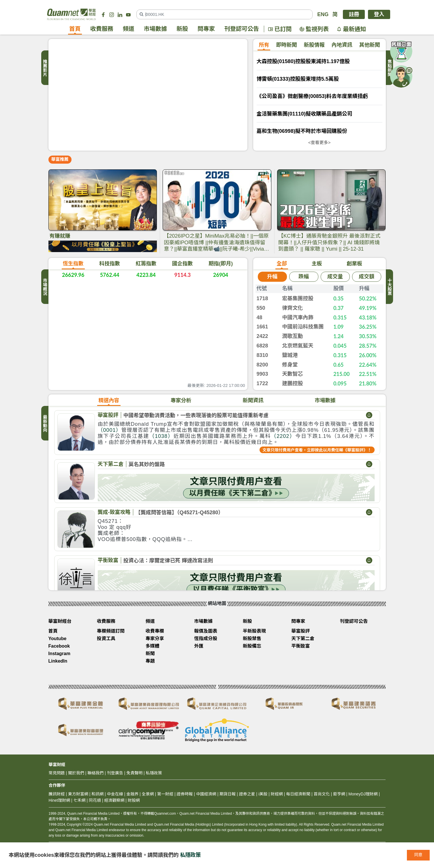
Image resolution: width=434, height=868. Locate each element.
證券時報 (185, 795)
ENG (323, 14)
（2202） (283, 437)
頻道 (129, 29)
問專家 (206, 29)
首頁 (75, 29)
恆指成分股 (206, 640)
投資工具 (106, 640)
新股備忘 (252, 647)
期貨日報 (228, 795)
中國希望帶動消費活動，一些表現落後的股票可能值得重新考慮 (196, 417)
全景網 (148, 795)
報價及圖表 (206, 632)
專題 (150, 662)
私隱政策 (191, 855)
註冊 (354, 14)
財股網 (134, 801)
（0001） (110, 431)
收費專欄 (155, 632)
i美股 (262, 795)
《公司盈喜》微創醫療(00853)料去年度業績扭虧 (312, 96)
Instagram (59, 655)
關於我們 (76, 774)
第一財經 (165, 795)
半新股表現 (254, 632)
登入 (379, 14)
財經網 (277, 795)
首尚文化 (322, 795)
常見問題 (57, 774)
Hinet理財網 (60, 801)
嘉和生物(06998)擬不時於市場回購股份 (302, 131)
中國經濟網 (206, 795)
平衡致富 (108, 561)
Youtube (58, 640)
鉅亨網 (339, 795)
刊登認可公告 (242, 29)
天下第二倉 (111, 465)
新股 (182, 29)
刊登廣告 (115, 774)
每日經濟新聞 (298, 795)
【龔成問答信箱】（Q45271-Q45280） (180, 514)
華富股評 (108, 416)
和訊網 (97, 795)
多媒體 (153, 647)
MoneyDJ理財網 (363, 795)
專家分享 (155, 640)
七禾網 (80, 801)
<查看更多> (320, 142)
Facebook (59, 647)
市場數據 (155, 29)
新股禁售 (252, 640)
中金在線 (115, 795)
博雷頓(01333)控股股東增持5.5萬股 (298, 79)
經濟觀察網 (114, 801)
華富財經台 (60, 622)
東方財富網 (78, 795)
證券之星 (247, 795)
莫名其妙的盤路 (147, 466)
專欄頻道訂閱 (111, 632)
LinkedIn (58, 662)
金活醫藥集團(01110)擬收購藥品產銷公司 (305, 114)
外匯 (199, 647)
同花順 (95, 801)
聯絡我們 (95, 774)
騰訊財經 (57, 795)
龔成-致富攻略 (114, 513)
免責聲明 (134, 774)
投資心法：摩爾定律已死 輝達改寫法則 (168, 562)
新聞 (150, 655)
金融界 (132, 795)
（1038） (161, 437)
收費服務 (102, 29)
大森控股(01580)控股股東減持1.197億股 (303, 61)
